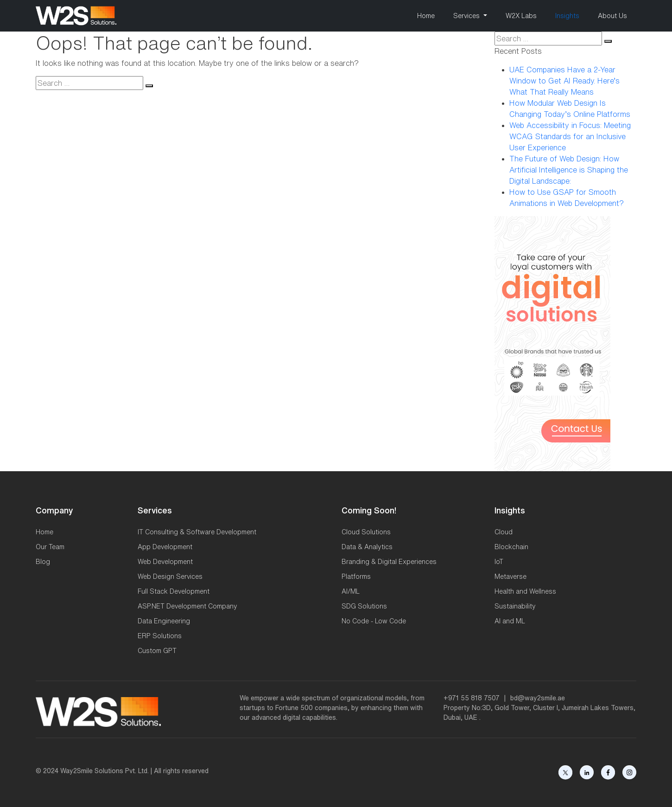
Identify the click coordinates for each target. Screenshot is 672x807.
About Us (612, 16)
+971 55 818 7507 (472, 698)
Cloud (504, 532)
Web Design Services (170, 576)
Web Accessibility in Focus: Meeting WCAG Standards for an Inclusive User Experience (570, 136)
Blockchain (511, 547)
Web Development (165, 562)
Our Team (50, 547)
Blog (43, 562)
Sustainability (515, 606)
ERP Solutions (160, 636)
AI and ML (510, 621)
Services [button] (467, 16)
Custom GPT (157, 651)
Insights (567, 16)
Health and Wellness (525, 591)
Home (426, 16)
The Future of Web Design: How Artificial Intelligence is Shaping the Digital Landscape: (569, 170)
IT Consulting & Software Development (197, 532)
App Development (165, 547)
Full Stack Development (174, 591)
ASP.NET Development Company (187, 606)
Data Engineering (164, 621)
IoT (499, 562)
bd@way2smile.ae (538, 698)
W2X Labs (521, 16)
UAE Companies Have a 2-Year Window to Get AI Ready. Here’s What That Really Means (564, 81)
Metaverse (510, 576)
